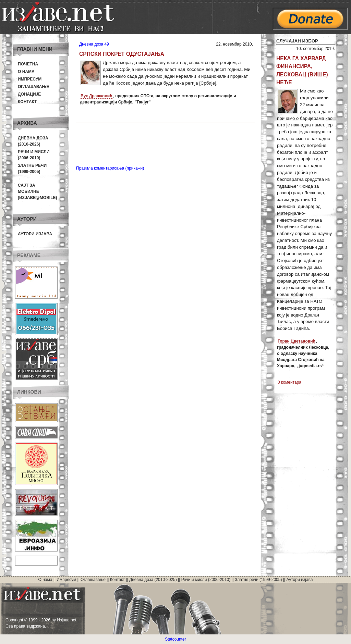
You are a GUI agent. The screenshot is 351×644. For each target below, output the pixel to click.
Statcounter (175, 639)
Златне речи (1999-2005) (258, 580)
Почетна (28, 64)
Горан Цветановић (296, 341)
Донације (29, 94)
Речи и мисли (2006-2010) (206, 580)
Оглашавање (33, 87)
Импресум (30, 79)
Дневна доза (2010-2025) (153, 580)
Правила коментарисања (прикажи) (110, 168)
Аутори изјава (35, 234)
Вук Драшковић (96, 96)
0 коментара (289, 382)
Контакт (27, 102)
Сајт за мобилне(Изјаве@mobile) (38, 191)
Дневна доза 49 (94, 44)
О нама (26, 72)
